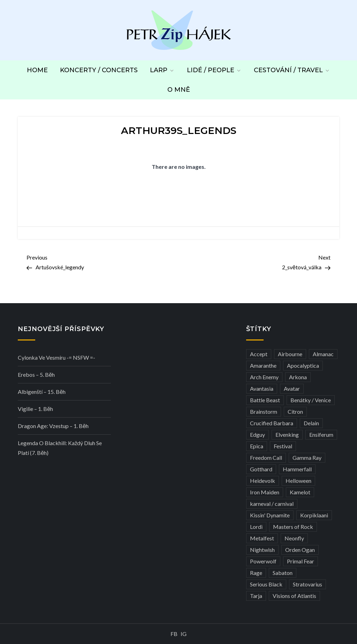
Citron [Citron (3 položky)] (295, 411)
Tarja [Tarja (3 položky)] (256, 596)
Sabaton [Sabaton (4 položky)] (283, 573)
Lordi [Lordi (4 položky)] (256, 527)
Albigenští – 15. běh (42, 392)
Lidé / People (214, 70)
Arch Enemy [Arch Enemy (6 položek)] (264, 377)
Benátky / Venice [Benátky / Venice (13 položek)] (311, 400)
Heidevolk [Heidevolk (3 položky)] (263, 481)
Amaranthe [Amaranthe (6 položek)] (263, 365)
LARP (162, 70)
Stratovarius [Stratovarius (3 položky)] (307, 584)
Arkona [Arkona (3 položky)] (298, 377)
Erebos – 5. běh (36, 375)
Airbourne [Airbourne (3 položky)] (290, 354)
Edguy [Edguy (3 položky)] (257, 435)
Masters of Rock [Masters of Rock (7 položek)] (293, 527)
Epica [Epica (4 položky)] (257, 446)
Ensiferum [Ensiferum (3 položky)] (321, 435)
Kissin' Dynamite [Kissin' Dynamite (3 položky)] (270, 515)
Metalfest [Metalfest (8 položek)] (262, 538)
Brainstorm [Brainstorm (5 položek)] (264, 411)
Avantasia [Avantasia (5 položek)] (262, 388)
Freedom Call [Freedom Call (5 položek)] (266, 458)
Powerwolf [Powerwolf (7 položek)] (263, 561)
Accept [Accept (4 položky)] (259, 354)
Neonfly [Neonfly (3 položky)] (294, 538)
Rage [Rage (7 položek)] (256, 573)
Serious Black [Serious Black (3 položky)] (266, 584)
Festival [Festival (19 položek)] (283, 446)
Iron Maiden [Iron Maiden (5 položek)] (265, 492)
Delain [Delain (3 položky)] (311, 423)
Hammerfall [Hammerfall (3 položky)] (297, 469)
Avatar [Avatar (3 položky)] (292, 388)
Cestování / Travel (292, 70)
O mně (179, 90)
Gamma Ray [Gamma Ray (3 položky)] (307, 458)
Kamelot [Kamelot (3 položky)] (300, 492)
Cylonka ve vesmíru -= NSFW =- (56, 357)
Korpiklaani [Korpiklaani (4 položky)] (314, 515)
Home (37, 70)
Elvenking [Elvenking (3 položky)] (287, 435)
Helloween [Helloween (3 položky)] (298, 481)
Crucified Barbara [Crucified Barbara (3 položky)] (272, 423)
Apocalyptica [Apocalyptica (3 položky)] (303, 365)
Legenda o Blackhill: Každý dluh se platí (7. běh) (60, 448)
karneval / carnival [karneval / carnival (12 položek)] (272, 504)
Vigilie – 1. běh (35, 409)
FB (174, 634)
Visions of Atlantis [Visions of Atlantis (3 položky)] (294, 596)
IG (184, 634)
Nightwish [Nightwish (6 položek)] (262, 550)
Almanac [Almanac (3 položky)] (323, 354)
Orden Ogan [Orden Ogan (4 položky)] (300, 550)
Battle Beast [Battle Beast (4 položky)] (265, 400)
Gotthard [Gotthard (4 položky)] (261, 469)
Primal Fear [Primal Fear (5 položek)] (301, 561)
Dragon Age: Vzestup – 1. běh (53, 426)
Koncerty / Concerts (99, 70)
